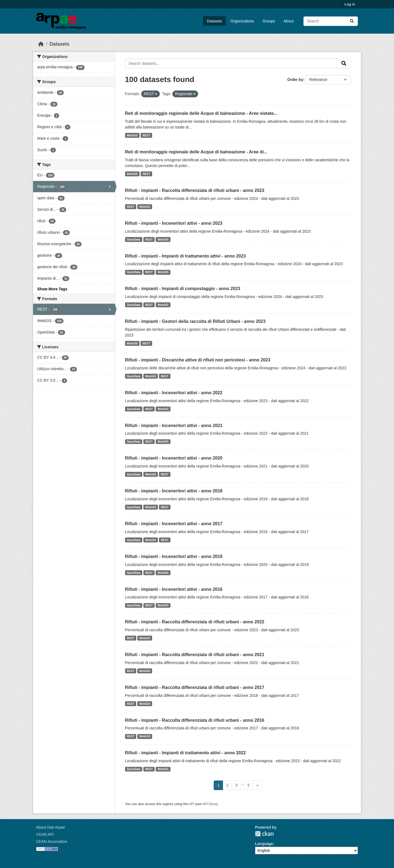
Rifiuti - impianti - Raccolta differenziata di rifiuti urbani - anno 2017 (195, 687)
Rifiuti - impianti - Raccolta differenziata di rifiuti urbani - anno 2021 (195, 655)
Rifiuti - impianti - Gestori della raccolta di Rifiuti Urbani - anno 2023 (195, 321)
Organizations (242, 21)
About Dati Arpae (51, 827)
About (289, 21)
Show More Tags (52, 289)
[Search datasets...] (331, 21)
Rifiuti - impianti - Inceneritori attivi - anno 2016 (174, 589)
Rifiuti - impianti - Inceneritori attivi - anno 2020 (174, 458)
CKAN (264, 834)
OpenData (134, 239)
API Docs (209, 804)
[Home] (41, 44)
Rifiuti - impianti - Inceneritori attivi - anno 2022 (174, 393)
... (243, 783)
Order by (295, 80)
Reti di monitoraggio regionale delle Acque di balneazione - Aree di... (196, 152)
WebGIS (132, 135)
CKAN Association (52, 841)
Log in (350, 4)
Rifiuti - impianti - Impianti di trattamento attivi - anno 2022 (186, 753)
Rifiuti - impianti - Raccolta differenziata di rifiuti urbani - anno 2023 (195, 190)
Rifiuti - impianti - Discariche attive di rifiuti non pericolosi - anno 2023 (198, 360)
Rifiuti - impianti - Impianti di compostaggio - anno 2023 (183, 289)
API (192, 804)
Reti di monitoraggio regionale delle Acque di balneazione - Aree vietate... (201, 113)
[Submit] (352, 21)
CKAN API (45, 834)
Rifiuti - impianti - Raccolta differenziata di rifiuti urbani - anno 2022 (195, 622)
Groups (269, 21)
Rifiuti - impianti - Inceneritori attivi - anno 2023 (174, 223)
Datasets (214, 21)
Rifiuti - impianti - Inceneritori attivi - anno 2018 (174, 491)
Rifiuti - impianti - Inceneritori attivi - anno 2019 (174, 556)
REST (146, 135)
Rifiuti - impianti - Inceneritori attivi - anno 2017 (174, 524)
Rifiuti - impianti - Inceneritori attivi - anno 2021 (174, 426)
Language (264, 844)
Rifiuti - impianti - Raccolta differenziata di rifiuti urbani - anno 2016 (195, 720)
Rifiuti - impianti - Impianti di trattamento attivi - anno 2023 (186, 256)
